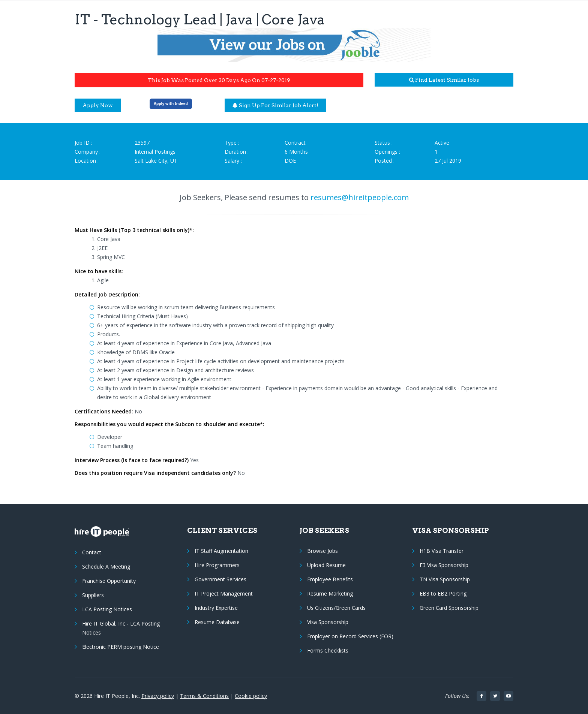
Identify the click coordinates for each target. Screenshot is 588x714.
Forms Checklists (328, 650)
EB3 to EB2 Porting (443, 594)
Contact (92, 552)
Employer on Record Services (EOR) (350, 636)
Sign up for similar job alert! (275, 105)
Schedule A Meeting (106, 567)
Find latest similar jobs (444, 80)
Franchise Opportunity (109, 581)
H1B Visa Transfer (442, 551)
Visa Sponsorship (328, 622)
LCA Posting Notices (107, 609)
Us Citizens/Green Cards (336, 608)
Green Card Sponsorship (449, 608)
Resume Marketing (330, 594)
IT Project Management (224, 594)
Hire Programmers (217, 565)
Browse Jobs (322, 551)
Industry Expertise (216, 608)
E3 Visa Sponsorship (444, 565)
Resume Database (217, 622)
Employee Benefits (330, 579)
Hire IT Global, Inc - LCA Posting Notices (121, 628)
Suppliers (93, 595)
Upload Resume (326, 565)
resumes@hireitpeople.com (360, 197)
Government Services (220, 579)
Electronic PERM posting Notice (121, 647)
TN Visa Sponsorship (445, 579)
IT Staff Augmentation (221, 551)
